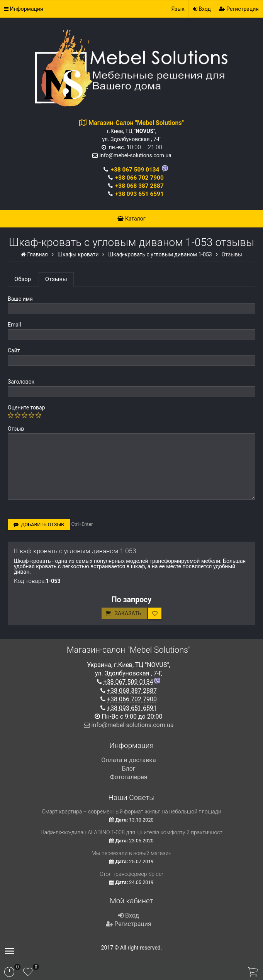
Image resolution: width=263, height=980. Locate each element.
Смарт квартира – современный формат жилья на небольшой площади (131, 812)
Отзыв (16, 429)
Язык (178, 9)
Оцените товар (26, 407)
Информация (24, 9)
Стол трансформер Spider (131, 874)
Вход (202, 9)
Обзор (23, 279)
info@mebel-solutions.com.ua (136, 155)
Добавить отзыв (39, 525)
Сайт (14, 350)
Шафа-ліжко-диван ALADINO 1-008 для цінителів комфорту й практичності (132, 832)
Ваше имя (20, 299)
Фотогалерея (128, 777)
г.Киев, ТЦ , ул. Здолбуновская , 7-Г (136, 131)
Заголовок (21, 382)
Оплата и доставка (128, 760)
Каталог (131, 219)
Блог (128, 769)
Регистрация (239, 9)
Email (14, 325)
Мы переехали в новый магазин (131, 853)
